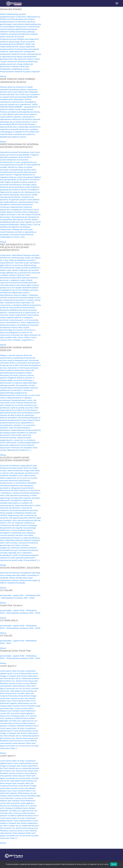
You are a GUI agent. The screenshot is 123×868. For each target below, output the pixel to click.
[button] (117, 3)
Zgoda (114, 864)
